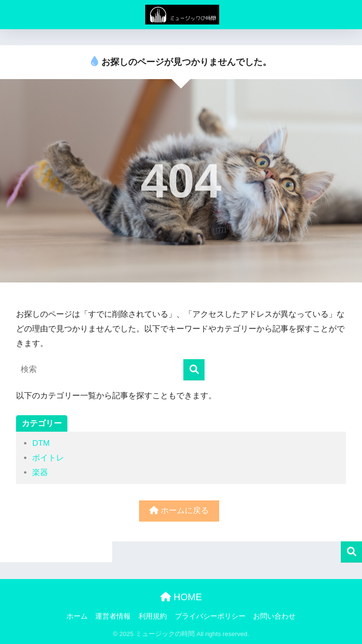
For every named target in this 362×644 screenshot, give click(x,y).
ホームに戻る (179, 511)
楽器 (40, 472)
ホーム (77, 616)
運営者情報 (113, 616)
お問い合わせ (274, 616)
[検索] (194, 370)
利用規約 (153, 616)
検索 (351, 552)
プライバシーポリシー (210, 616)
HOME (181, 597)
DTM (41, 443)
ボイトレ (48, 458)
